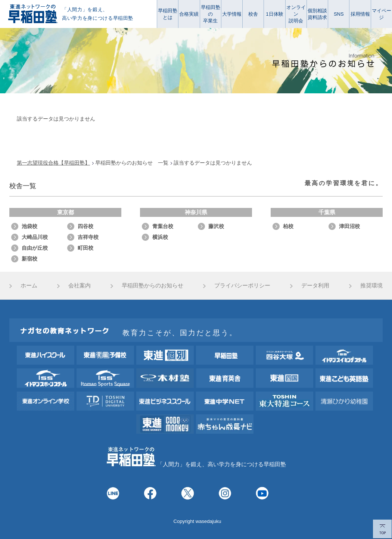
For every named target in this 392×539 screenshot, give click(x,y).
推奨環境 (371, 285)
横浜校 (160, 237)
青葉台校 (163, 226)
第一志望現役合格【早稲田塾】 (53, 163)
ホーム (29, 285)
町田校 (85, 248)
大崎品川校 (35, 237)
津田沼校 (349, 226)
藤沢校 (216, 226)
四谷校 (85, 226)
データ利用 (315, 285)
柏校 (288, 226)
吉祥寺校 (88, 237)
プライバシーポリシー (242, 285)
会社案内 (80, 285)
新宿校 (29, 259)
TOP (382, 529)
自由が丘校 (35, 248)
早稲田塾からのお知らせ (153, 285)
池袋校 (29, 226)
